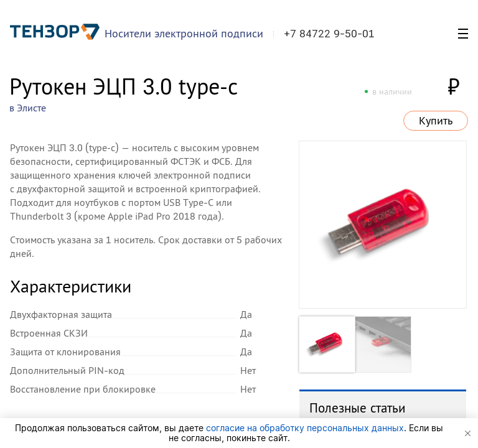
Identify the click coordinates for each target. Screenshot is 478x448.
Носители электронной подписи (184, 33)
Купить (436, 121)
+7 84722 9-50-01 (329, 34)
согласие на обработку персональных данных (305, 428)
